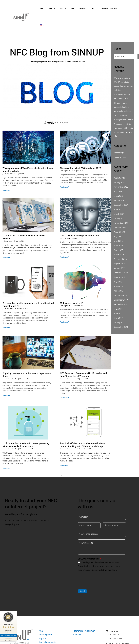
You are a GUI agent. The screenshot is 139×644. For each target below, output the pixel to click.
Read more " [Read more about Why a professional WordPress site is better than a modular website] (7, 173)
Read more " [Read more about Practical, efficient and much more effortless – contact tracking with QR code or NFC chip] (64, 448)
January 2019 (120, 255)
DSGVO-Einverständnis (89, 542)
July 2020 (118, 224)
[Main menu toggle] (132, 8)
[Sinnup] (20, 8)
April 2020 (119, 237)
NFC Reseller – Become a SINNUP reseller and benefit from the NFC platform (83, 358)
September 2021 (122, 192)
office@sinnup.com (125, 637)
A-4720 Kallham (116, 621)
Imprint (42, 621)
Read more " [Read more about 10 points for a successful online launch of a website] (7, 241)
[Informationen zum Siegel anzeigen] (9, 636)
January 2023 (120, 169)
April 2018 (119, 278)
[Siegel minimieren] (2, 610)
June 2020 (118, 228)
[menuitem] (115, 8)
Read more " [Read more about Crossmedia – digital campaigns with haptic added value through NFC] (7, 311)
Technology (119, 140)
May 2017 (118, 305)
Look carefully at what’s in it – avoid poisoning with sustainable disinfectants (26, 428)
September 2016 (122, 314)
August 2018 (120, 264)
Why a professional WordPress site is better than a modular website (28, 153)
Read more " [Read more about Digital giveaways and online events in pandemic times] (7, 378)
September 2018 (122, 260)
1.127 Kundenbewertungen (9, 632)
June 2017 (118, 300)
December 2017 (121, 287)
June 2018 (118, 273)
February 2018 (121, 282)
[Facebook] (6, 640)
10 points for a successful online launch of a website (25, 220)
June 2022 (118, 183)
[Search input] (126, 40)
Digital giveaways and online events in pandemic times (27, 358)
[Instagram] (12, 640)
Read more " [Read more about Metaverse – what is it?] (64, 305)
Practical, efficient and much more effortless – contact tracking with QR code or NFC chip (83, 428)
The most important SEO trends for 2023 (81, 151)
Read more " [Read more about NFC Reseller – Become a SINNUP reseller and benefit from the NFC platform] (64, 381)
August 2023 (120, 165)
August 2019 (120, 251)
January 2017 (120, 309)
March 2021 (119, 201)
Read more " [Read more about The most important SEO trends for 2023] (64, 170)
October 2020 (120, 215)
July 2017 (118, 296)
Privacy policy (45, 618)
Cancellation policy (48, 625)
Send (82, 574)
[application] (52, 8)
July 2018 (118, 269)
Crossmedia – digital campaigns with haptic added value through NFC (28, 288)
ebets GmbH (114, 614)
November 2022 (121, 174)
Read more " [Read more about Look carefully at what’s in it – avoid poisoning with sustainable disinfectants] (7, 451)
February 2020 (121, 246)
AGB (41, 614)
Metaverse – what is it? (72, 286)
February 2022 (121, 187)
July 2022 (118, 178)
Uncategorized (121, 144)
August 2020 (120, 219)
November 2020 (121, 210)
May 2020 (118, 233)
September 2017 (122, 291)
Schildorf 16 (114, 618)
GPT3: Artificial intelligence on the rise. (80, 219)
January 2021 (120, 206)
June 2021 (118, 196)
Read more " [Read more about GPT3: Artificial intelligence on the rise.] (64, 240)
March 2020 (119, 242)
